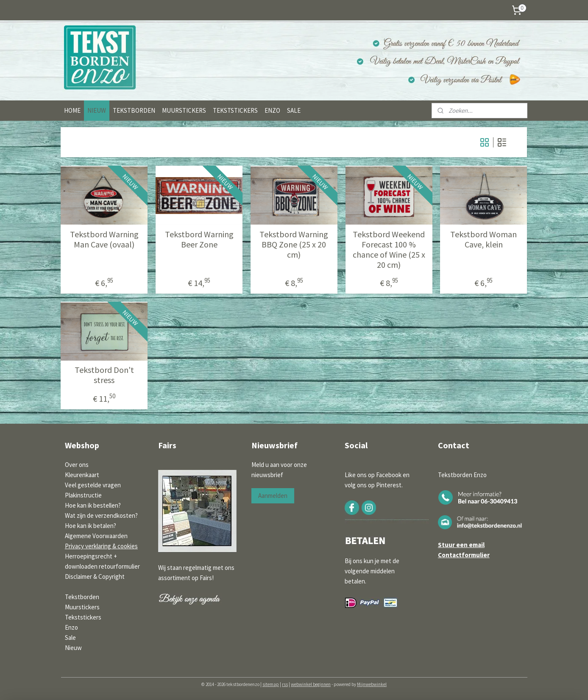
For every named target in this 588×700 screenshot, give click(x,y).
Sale (70, 637)
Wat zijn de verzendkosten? (101, 515)
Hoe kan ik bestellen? (93, 505)
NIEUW (97, 110)
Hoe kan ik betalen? (91, 526)
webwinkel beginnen (311, 684)
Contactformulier (464, 555)
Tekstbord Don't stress (104, 375)
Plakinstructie (83, 495)
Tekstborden (82, 597)
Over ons (77, 465)
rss (285, 684)
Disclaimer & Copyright (95, 576)
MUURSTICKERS (184, 110)
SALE (294, 110)
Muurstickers (82, 607)
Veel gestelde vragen (93, 485)
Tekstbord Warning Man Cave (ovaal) (104, 239)
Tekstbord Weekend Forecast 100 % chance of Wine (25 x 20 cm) (389, 250)
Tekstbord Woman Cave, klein (484, 239)
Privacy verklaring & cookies (101, 546)
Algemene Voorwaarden (96, 536)
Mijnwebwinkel (372, 684)
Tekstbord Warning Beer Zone (199, 239)
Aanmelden (273, 496)
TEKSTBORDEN (134, 110)
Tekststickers (83, 617)
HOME (72, 110)
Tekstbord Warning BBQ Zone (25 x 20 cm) (294, 244)
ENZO (272, 110)
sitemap (271, 684)
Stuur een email (461, 545)
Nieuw (73, 648)
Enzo (71, 627)
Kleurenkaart (82, 475)
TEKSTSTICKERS (235, 110)
